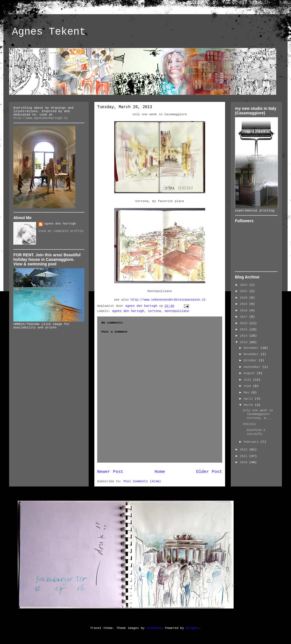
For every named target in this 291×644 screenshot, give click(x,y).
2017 (245, 317)
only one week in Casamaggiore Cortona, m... (260, 414)
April (249, 399)
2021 (245, 291)
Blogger (192, 628)
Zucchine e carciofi (254, 432)
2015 (245, 330)
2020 (245, 298)
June (248, 386)
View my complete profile (61, 231)
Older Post (209, 472)
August (250, 373)
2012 (245, 450)
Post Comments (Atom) (142, 481)
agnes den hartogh (128, 311)
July (248, 380)
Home (160, 472)
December (252, 348)
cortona (154, 311)
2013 (245, 342)
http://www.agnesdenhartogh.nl (40, 118)
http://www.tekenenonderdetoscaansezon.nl (168, 300)
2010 (245, 462)
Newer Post (110, 472)
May (247, 393)
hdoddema (154, 628)
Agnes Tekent (49, 32)
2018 (245, 311)
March (249, 405)
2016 (245, 323)
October (251, 360)
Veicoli (249, 424)
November (252, 354)
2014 (245, 336)
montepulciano (177, 311)
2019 (245, 304)
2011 (245, 456)
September (253, 367)
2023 (245, 285)
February (252, 442)
